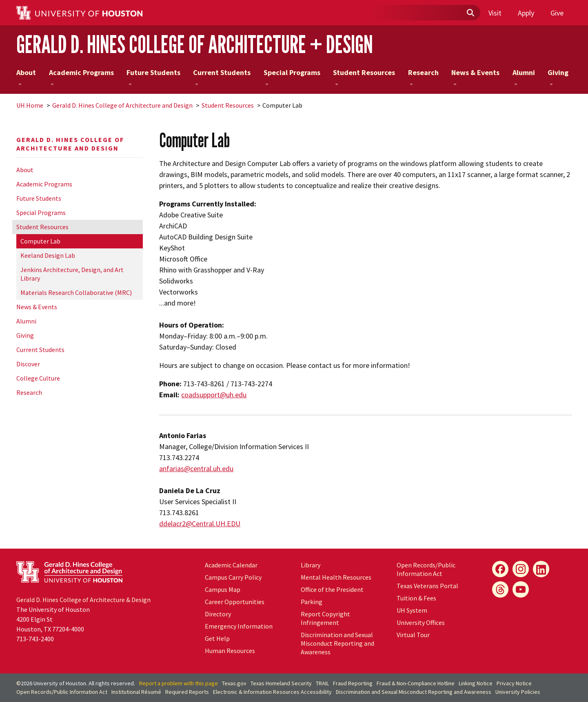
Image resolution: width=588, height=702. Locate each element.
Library (311, 565)
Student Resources (364, 76)
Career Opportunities (235, 602)
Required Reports (187, 692)
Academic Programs (81, 76)
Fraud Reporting (353, 683)
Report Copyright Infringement (325, 618)
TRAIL (322, 683)
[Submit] (470, 13)
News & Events (475, 76)
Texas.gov (234, 683)
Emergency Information (239, 626)
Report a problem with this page (179, 683)
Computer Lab (40, 241)
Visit (495, 13)
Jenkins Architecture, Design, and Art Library (72, 274)
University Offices (421, 622)
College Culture (38, 378)
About (26, 76)
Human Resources (230, 651)
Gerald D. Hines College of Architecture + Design (195, 44)
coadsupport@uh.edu (214, 395)
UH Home (30, 105)
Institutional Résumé (136, 692)
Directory (218, 614)
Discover (28, 364)
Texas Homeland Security (281, 683)
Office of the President (332, 589)
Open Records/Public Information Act (426, 569)
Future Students (153, 76)
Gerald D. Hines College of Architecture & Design (83, 600)
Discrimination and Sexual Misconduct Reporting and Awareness (337, 643)
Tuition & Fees (416, 598)
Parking (312, 602)
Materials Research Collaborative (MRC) (76, 292)
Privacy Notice (514, 683)
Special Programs (292, 76)
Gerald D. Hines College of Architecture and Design (122, 105)
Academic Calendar (231, 565)
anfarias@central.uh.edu (196, 468)
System (412, 610)
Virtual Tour (413, 635)
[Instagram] (521, 569)
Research (423, 76)
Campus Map (223, 589)
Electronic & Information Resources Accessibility (272, 692)
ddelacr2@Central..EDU (200, 524)
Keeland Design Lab (48, 255)
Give (557, 13)
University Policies (518, 692)
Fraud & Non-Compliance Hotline (416, 683)
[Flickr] (500, 589)
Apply (526, 13)
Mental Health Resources (336, 577)
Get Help (217, 638)
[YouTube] (521, 589)
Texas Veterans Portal (427, 586)
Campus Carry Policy (233, 577)
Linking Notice (476, 683)
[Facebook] (500, 569)
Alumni (524, 76)
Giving (558, 76)
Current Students (222, 76)
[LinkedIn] (541, 569)
